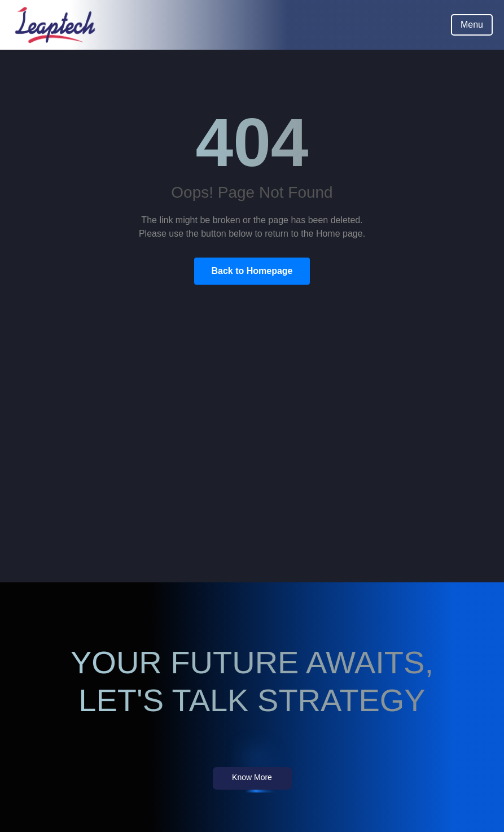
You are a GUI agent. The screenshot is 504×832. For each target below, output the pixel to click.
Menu (472, 25)
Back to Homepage (252, 271)
